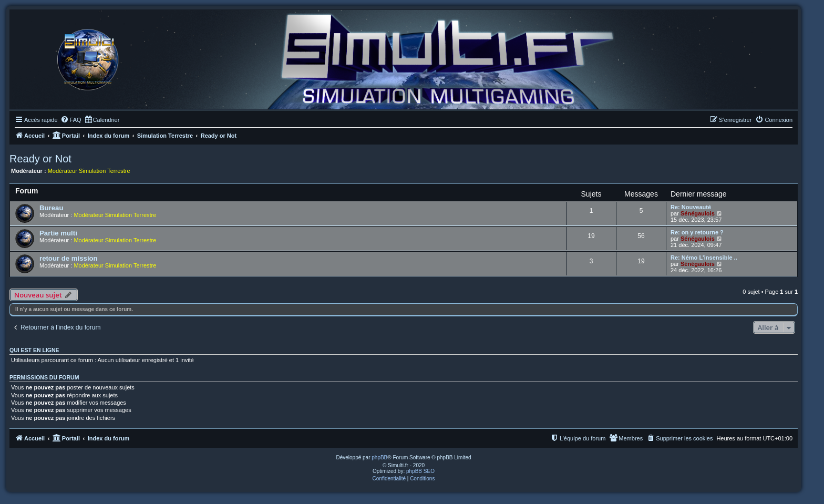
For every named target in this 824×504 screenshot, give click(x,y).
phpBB (379, 457)
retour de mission (69, 258)
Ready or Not (40, 159)
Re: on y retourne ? (697, 232)
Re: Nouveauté (691, 207)
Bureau (51, 208)
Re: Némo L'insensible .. (704, 258)
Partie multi (58, 233)
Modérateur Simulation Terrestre (89, 171)
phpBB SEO (420, 471)
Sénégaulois (698, 213)
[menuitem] (71, 120)
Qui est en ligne (34, 350)
